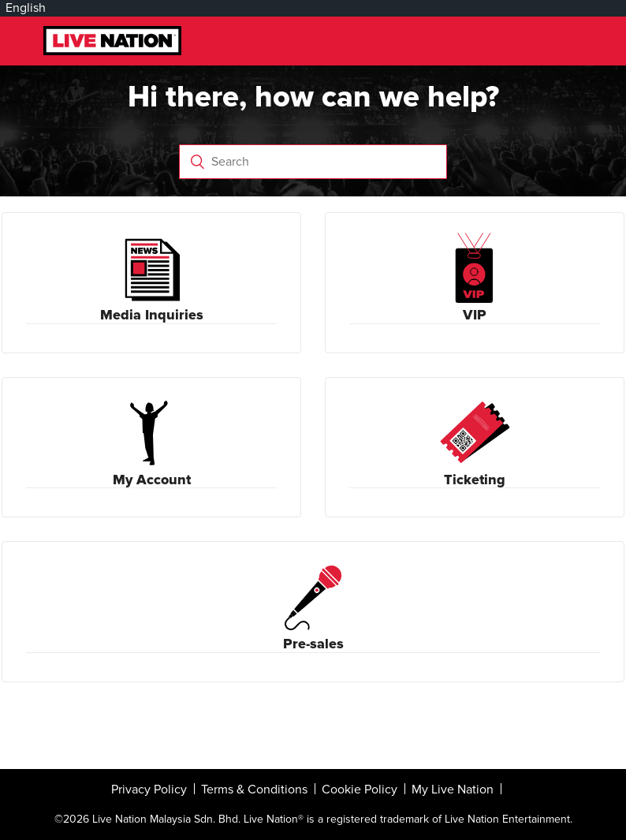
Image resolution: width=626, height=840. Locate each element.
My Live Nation (453, 790)
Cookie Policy (360, 790)
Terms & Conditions (254, 790)
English (26, 8)
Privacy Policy (149, 790)
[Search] (313, 162)
